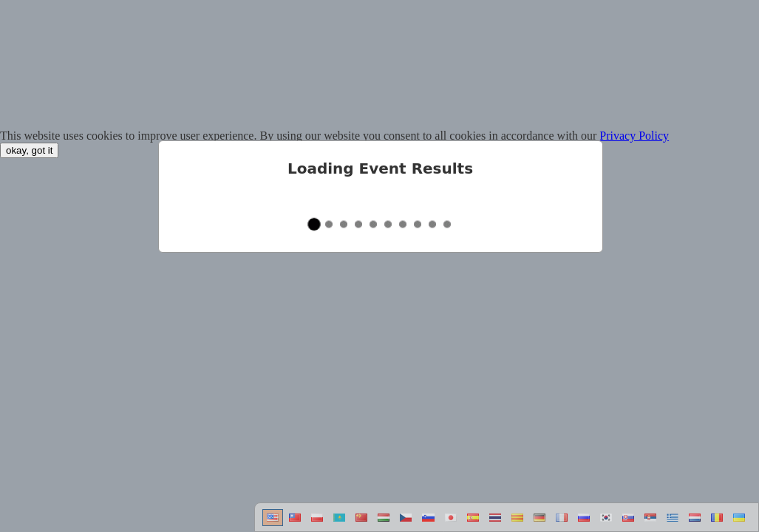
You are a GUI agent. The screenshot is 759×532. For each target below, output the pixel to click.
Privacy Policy (634, 136)
